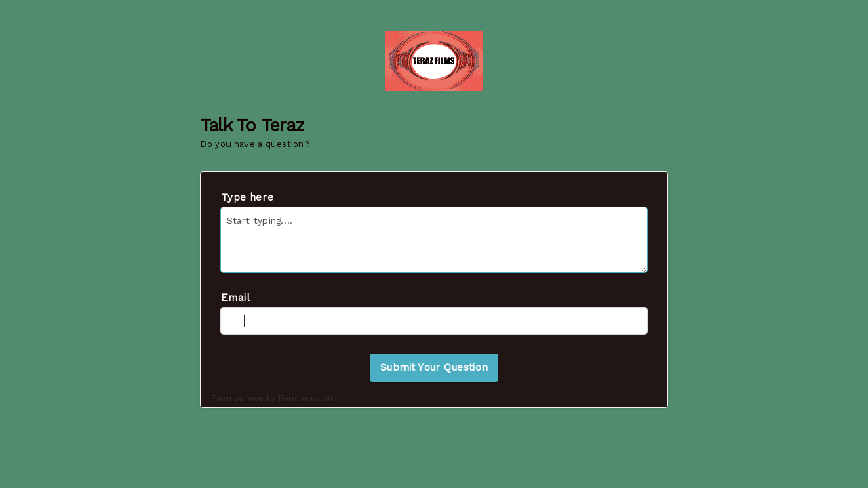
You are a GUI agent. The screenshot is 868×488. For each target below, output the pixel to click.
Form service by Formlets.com (273, 398)
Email (235, 298)
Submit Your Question (434, 367)
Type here (247, 197)
